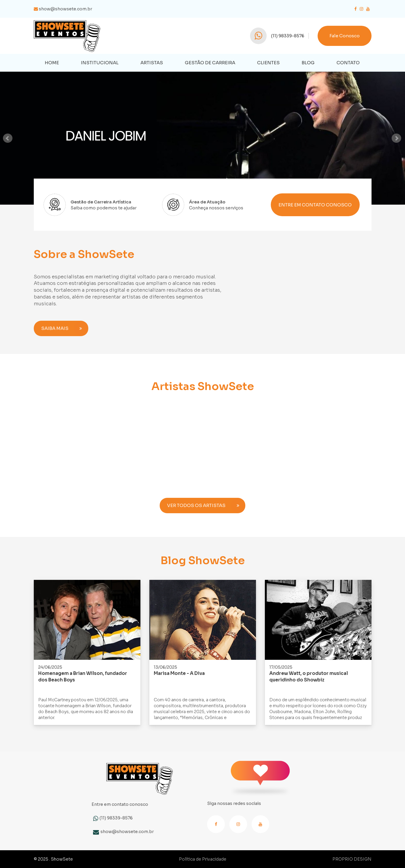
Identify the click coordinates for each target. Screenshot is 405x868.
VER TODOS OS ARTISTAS (206, 506)
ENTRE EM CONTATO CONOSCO (315, 205)
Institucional (100, 63)
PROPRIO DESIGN (352, 859)
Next (397, 138)
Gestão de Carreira (210, 63)
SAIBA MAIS (65, 328)
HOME (52, 63)
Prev (8, 138)
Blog (308, 63)
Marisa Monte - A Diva (179, 673)
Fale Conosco (345, 36)
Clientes (268, 63)
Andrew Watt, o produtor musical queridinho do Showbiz (309, 677)
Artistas (152, 63)
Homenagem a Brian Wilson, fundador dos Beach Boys (83, 677)
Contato (348, 63)
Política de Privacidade (203, 859)
